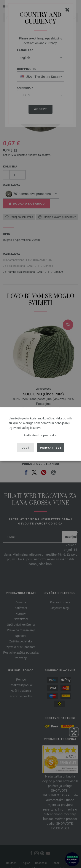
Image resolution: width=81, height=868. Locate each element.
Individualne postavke (40, 435)
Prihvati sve (51, 447)
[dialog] (40, 434)
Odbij (25, 447)
